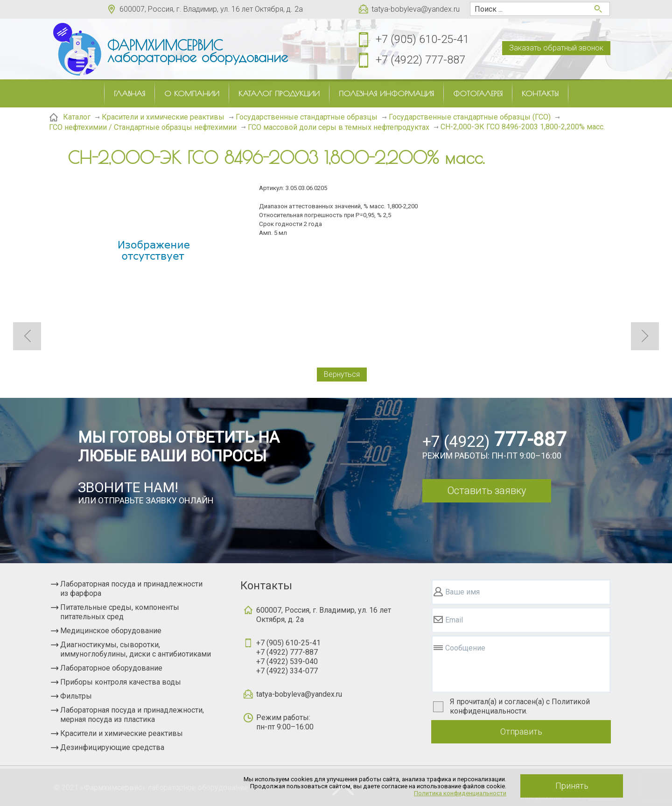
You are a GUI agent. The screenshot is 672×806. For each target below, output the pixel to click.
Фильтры (76, 696)
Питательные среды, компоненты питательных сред (120, 612)
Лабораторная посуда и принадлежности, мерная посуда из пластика (132, 715)
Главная (129, 93)
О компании (192, 93)
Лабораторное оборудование (111, 668)
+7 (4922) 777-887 (420, 60)
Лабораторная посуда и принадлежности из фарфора (131, 589)
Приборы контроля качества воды (121, 682)
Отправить (521, 732)
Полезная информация (386, 93)
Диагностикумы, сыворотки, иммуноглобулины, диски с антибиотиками (136, 649)
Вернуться (342, 374)
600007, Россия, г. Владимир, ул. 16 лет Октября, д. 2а (211, 9)
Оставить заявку (486, 491)
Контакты (540, 93)
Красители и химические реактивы (122, 733)
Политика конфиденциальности (460, 793)
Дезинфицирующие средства (112, 747)
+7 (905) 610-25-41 (422, 39)
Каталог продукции (279, 93)
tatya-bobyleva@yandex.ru (416, 9)
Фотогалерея (478, 93)
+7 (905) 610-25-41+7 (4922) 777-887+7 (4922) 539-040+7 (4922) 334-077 (288, 657)
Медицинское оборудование (111, 631)
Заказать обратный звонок (556, 48)
